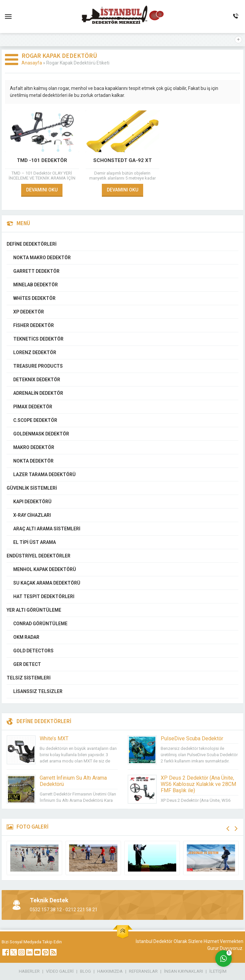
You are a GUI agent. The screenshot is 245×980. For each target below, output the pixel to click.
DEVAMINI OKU (42, 190)
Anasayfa (32, 63)
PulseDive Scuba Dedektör (192, 738)
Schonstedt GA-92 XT (122, 160)
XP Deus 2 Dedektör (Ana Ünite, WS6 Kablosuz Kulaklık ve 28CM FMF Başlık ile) (198, 784)
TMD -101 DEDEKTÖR (42, 160)
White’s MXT (54, 738)
